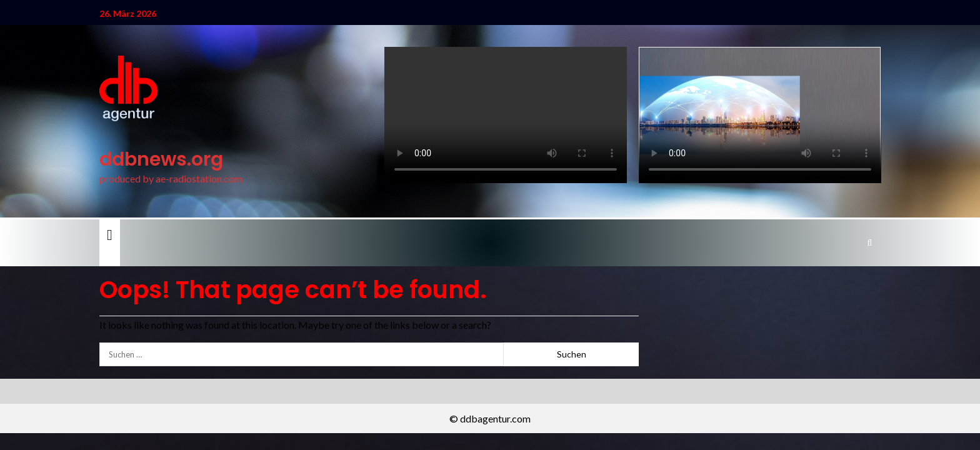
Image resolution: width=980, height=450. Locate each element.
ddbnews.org (161, 159)
